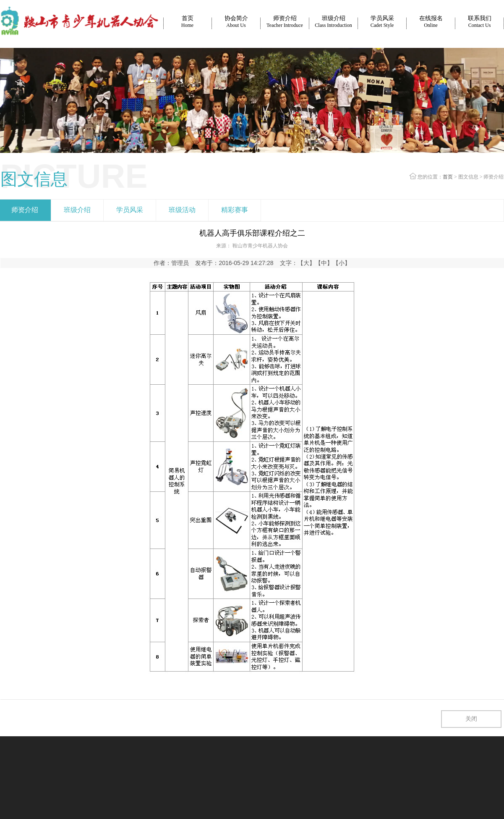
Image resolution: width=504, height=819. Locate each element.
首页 (187, 22)
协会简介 (236, 22)
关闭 (471, 719)
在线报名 (431, 22)
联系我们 (480, 22)
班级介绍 (333, 22)
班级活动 (182, 210)
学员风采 (382, 22)
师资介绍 (285, 22)
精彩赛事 (235, 210)
